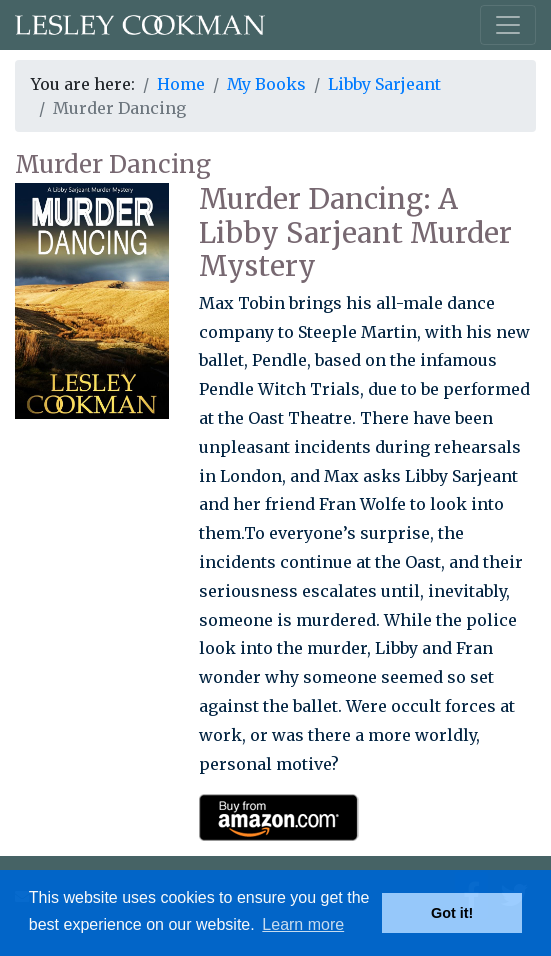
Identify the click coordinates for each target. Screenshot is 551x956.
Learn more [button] (303, 924)
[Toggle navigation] (508, 25)
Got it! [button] (452, 913)
